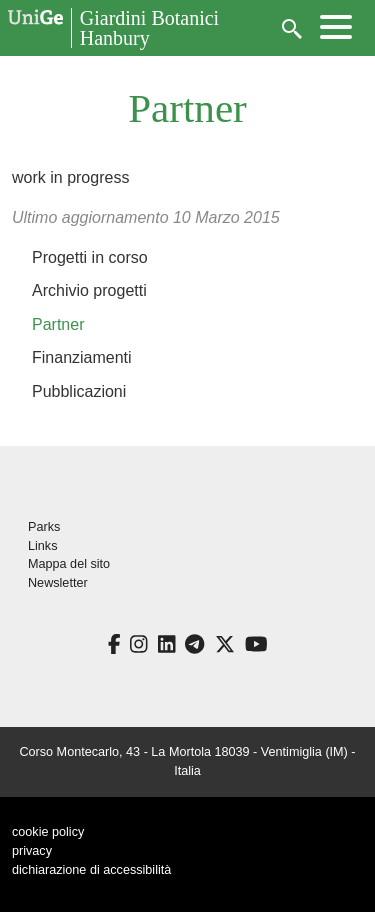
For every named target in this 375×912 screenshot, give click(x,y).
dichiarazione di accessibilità (91, 870)
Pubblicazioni (79, 391)
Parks (44, 527)
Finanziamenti (82, 357)
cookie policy (48, 832)
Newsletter (58, 583)
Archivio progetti (89, 290)
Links (42, 546)
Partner (58, 324)
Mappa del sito (69, 564)
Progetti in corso (90, 257)
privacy (32, 851)
